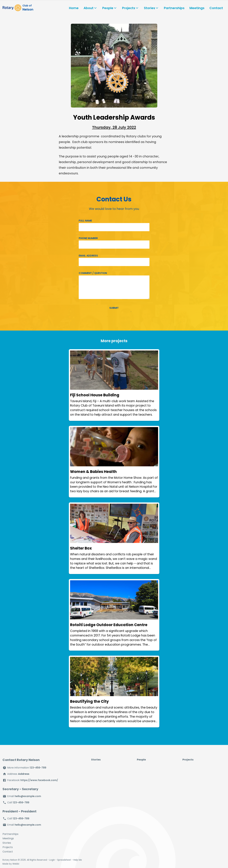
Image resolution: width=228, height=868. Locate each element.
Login (52, 860)
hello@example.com (28, 796)
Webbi (16, 864)
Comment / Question (93, 273)
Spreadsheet (64, 860)
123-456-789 (38, 768)
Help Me (78, 860)
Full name (85, 221)
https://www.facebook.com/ (39, 780)
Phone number (88, 238)
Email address (88, 256)
